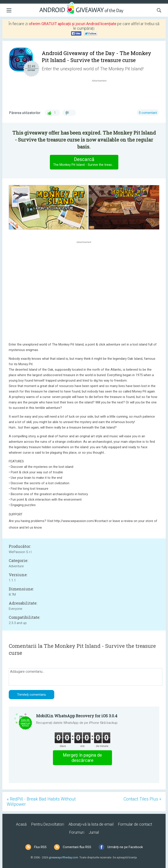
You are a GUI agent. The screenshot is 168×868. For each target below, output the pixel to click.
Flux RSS (40, 847)
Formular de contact (135, 824)
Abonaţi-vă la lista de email (91, 824)
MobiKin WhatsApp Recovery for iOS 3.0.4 (77, 716)
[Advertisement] (101, 93)
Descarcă (86, 162)
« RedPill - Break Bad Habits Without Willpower (41, 802)
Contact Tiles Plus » (142, 799)
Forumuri (77, 832)
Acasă (21, 824)
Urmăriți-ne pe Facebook (125, 847)
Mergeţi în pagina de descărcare (82, 758)
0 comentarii (148, 113)
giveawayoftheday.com (63, 857)
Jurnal (94, 832)
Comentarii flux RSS (77, 847)
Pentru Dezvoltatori (48, 824)
